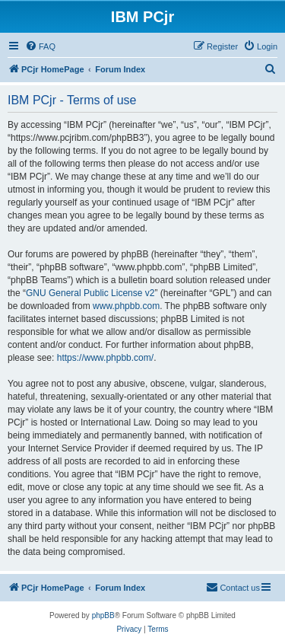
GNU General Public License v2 (90, 293)
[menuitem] (40, 46)
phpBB (103, 615)
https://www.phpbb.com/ (105, 358)
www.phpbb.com (126, 306)
